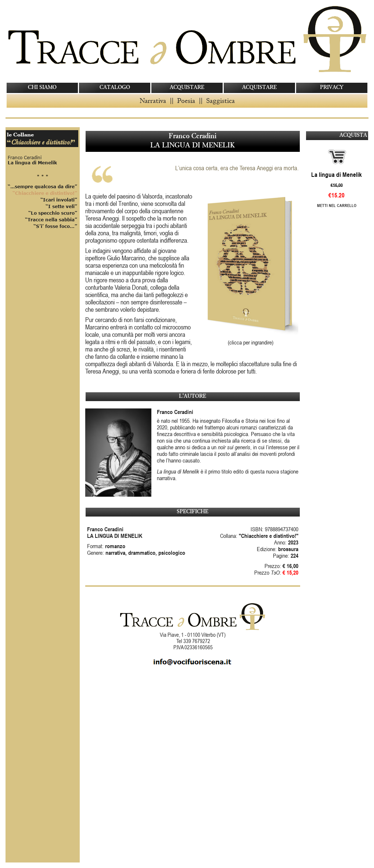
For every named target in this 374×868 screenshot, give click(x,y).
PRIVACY (332, 88)
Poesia (186, 101)
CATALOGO (115, 88)
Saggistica (220, 101)
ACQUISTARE (187, 88)
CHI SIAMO (42, 88)
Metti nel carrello (337, 205)
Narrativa (153, 101)
